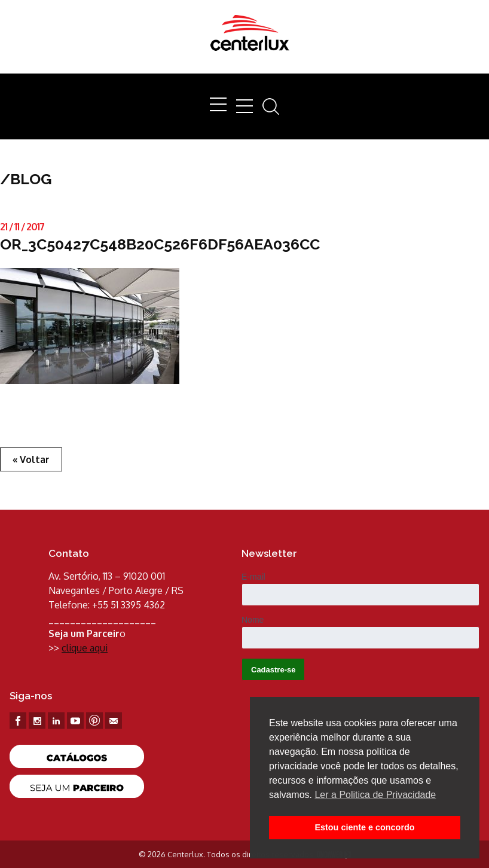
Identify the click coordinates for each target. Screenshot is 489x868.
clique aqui (85, 648)
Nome (253, 620)
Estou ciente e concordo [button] (364, 827)
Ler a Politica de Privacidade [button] (375, 795)
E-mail (253, 577)
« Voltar (31, 459)
